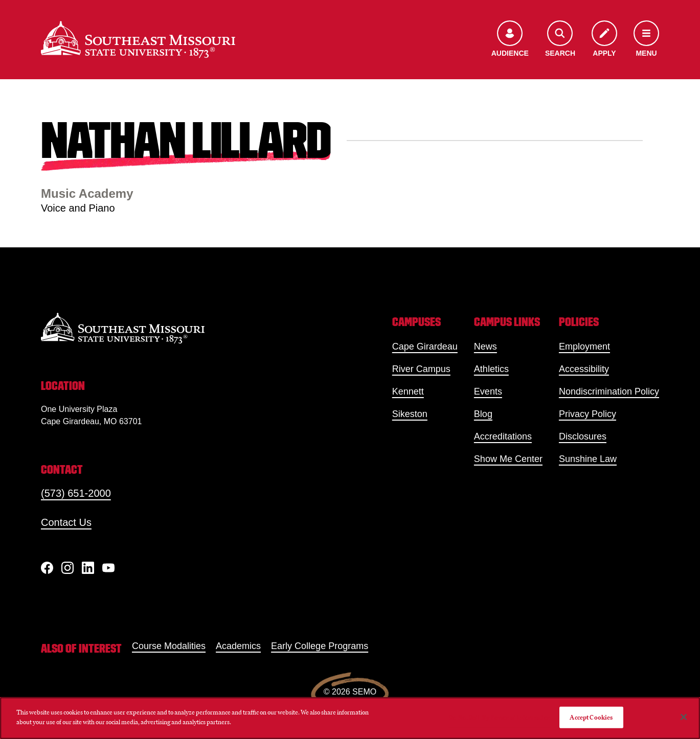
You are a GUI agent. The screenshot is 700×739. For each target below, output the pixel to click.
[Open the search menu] (560, 40)
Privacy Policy (588, 414)
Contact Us (66, 522)
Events (488, 391)
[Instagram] (67, 568)
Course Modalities (169, 646)
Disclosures (583, 436)
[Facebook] (47, 568)
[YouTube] (108, 568)
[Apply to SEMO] (604, 40)
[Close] (684, 717)
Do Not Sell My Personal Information (500, 717)
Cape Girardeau (425, 347)
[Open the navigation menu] (646, 40)
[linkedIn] (88, 568)
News (486, 347)
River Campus (421, 369)
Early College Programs (320, 646)
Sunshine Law (588, 459)
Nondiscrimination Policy (609, 391)
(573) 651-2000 (76, 493)
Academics (238, 646)
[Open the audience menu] (510, 40)
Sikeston (410, 414)
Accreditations (503, 436)
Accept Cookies (591, 717)
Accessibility (584, 369)
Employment (584, 347)
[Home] (138, 39)
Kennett (408, 391)
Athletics (491, 369)
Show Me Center (508, 459)
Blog (483, 414)
